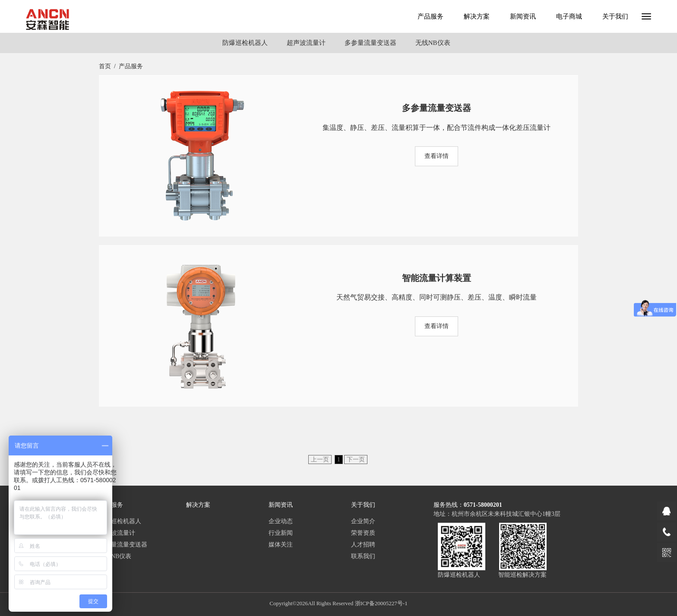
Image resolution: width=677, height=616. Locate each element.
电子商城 (569, 16)
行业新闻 (281, 533)
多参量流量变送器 (370, 43)
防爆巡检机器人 (245, 43)
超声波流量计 (306, 43)
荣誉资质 (363, 533)
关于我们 (615, 16)
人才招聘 (363, 545)
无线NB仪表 (433, 43)
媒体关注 (281, 545)
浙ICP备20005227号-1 (381, 603)
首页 (105, 66)
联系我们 (363, 556)
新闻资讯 (523, 16)
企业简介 (363, 521)
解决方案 (477, 16)
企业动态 (281, 521)
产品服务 (430, 16)
